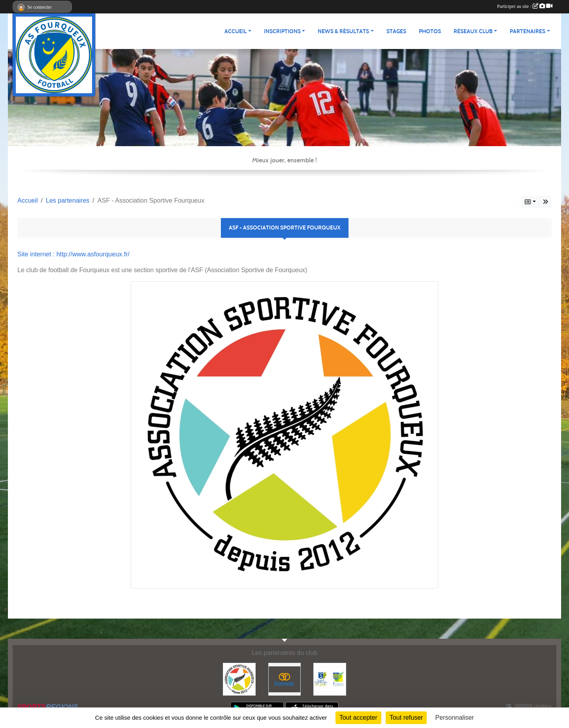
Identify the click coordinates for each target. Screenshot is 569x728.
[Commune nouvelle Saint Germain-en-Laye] (330, 679)
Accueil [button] (236, 31)
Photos (430, 31)
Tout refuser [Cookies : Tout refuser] (406, 718)
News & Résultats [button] (343, 31)
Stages (396, 31)
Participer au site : (525, 6)
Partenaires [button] (528, 31)
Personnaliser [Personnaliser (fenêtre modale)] (455, 718)
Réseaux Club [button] (473, 31)
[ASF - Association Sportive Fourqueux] (239, 679)
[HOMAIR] (285, 679)
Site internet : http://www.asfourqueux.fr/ (73, 254)
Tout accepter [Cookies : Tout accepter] (358, 718)
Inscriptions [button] (282, 31)
